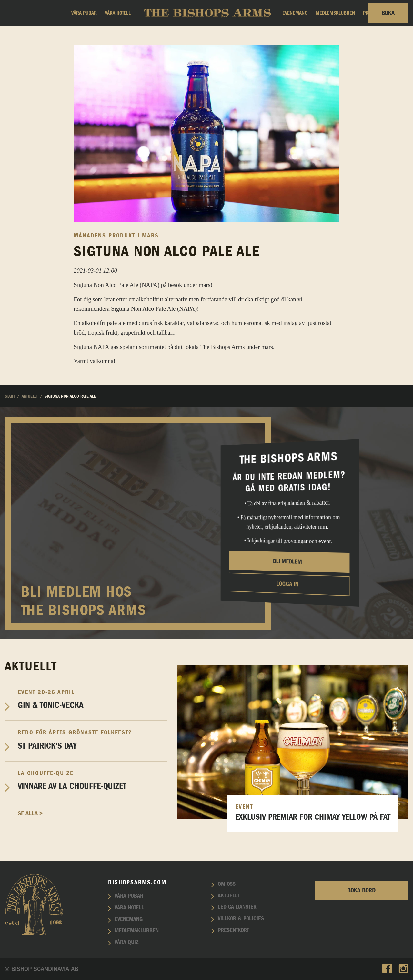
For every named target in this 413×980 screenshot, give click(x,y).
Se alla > (30, 813)
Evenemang (295, 13)
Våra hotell (118, 13)
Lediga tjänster (237, 907)
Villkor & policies (241, 919)
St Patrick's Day (92, 740)
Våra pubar (84, 13)
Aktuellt (229, 896)
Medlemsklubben (335, 13)
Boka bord (361, 890)
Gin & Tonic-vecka (92, 699)
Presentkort (233, 930)
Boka (388, 13)
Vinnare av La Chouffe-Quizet (92, 780)
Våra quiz (126, 942)
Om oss (227, 884)
